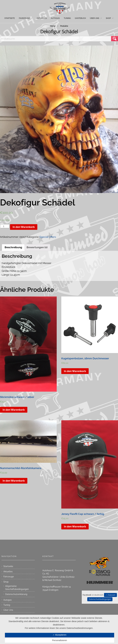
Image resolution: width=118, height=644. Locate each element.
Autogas (8, 600)
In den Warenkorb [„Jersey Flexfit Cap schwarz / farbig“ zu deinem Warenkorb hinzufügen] (75, 526)
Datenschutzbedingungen (100, 599)
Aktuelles (8, 572)
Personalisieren (60, 640)
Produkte (64, 26)
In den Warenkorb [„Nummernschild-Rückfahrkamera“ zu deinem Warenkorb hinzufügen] (14, 481)
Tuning (7, 605)
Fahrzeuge (9, 577)
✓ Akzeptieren (60, 635)
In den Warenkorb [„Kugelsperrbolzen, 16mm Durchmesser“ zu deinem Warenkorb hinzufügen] (75, 371)
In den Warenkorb (24, 227)
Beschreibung (13, 247)
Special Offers (48, 237)
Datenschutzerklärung (16, 594)
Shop (6, 582)
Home (53, 26)
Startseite (8, 566)
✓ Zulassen (110, 595)
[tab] (13, 247)
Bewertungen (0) (37, 247)
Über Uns (8, 610)
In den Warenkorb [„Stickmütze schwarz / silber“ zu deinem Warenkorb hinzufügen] (14, 410)
